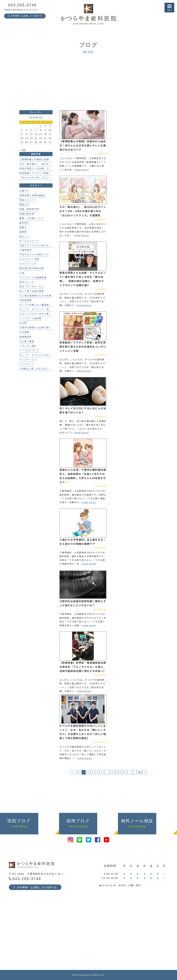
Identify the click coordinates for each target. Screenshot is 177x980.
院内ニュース (27, 282)
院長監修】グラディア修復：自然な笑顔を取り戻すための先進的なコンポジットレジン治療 (83, 347)
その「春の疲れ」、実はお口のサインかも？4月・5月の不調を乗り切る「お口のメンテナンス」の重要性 (83, 211)
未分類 (23, 323)
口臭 (22, 273)
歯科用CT (25, 223)
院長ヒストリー (28, 200)
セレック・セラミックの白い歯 (37, 355)
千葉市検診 (26, 250)
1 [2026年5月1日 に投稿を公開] (41, 126)
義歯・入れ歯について (32, 218)
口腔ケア (24, 191)
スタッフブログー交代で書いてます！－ (41, 314)
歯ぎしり (24, 236)
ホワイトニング (28, 264)
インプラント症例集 (30, 318)
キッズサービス (28, 359)
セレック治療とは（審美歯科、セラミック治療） (46, 305)
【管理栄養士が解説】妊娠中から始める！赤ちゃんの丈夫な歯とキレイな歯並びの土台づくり (83, 145)
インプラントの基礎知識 (33, 277)
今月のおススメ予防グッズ (34, 254)
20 (118, 772)
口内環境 (24, 332)
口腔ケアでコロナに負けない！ (37, 245)
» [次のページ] (134, 772)
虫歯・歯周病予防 (29, 209)
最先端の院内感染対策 (32, 268)
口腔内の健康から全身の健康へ (37, 327)
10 (112, 772)
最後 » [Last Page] (142, 772)
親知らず (24, 204)
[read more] (82, 170)
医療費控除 (26, 337)
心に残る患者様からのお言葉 (35, 296)
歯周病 (23, 232)
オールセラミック (29, 241)
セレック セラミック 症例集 (37, 309)
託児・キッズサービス (32, 286)
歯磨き (23, 227)
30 (124, 772)
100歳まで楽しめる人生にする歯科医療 (41, 369)
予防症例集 (26, 300)
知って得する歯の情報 (32, 291)
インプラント (27, 364)
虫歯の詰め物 (27, 214)
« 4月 (23, 150)
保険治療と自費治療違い (33, 195)
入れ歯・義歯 (27, 341)
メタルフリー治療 (29, 259)
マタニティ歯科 (28, 346)
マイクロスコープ (29, 350)
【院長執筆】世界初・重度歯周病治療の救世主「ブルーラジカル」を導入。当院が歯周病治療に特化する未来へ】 (83, 667)
